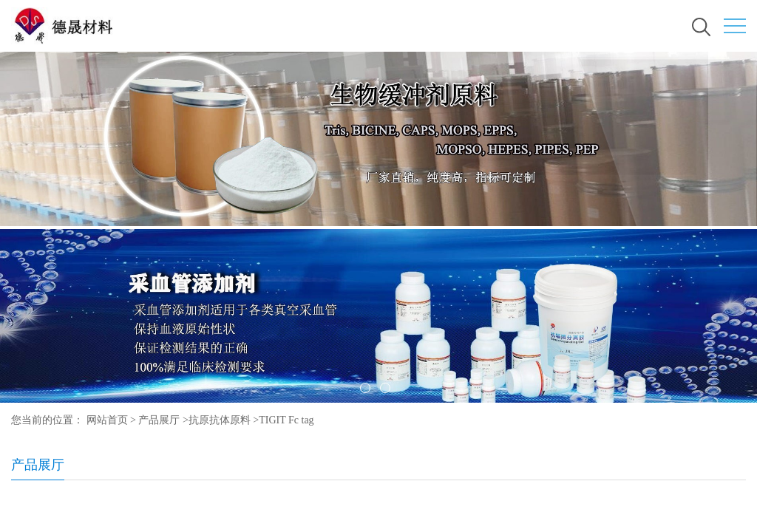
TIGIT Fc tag (286, 420)
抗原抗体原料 (220, 420)
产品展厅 (159, 420)
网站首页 (107, 420)
